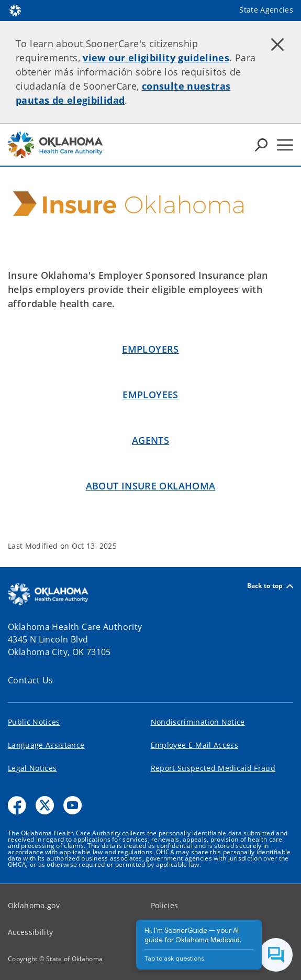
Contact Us (31, 680)
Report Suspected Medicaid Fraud (213, 768)
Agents (150, 440)
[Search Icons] (261, 145)
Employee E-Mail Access (194, 745)
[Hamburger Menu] (285, 145)
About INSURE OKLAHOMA (151, 486)
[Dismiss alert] (277, 45)
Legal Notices (32, 768)
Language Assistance (46, 745)
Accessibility (30, 932)
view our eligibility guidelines (156, 58)
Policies (165, 905)
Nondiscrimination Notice (198, 722)
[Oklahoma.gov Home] (15, 10)
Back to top (270, 586)
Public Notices (34, 722)
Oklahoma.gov (34, 905)
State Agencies (266, 10)
